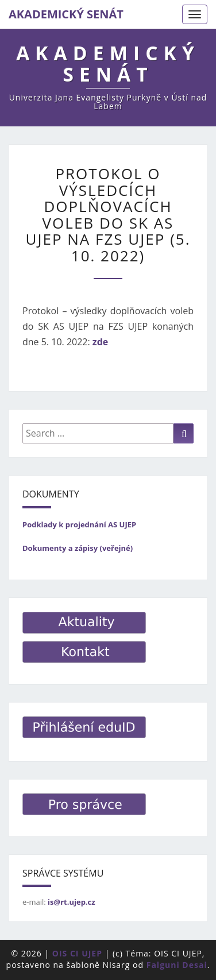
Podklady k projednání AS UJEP (79, 524)
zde (100, 342)
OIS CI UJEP (77, 953)
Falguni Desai (177, 965)
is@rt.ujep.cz (72, 902)
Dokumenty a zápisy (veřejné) (78, 548)
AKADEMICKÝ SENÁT (66, 14)
